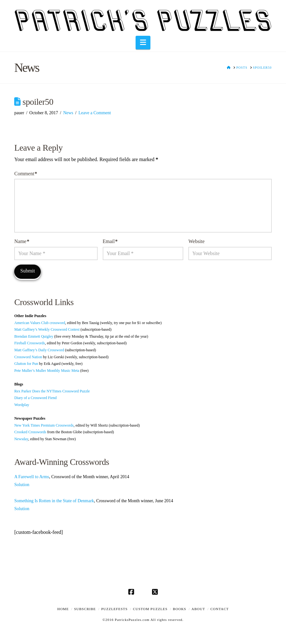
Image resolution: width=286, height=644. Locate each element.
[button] (143, 43)
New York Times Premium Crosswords (44, 425)
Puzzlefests (114, 609)
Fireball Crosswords (30, 343)
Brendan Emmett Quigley (34, 336)
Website (196, 241)
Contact (220, 609)
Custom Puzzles (150, 609)
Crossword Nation (28, 357)
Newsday (21, 439)
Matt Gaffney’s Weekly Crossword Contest (47, 329)
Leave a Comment (95, 113)
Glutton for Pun (26, 364)
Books (180, 609)
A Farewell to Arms (32, 477)
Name (22, 241)
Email (110, 241)
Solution (22, 485)
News (68, 113)
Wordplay (22, 405)
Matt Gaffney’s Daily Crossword (39, 350)
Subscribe (85, 609)
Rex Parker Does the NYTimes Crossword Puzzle (52, 391)
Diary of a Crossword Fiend (35, 398)
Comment (26, 174)
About (198, 609)
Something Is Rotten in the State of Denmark (54, 501)
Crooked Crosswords (30, 432)
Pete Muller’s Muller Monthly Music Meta (47, 371)
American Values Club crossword (40, 323)
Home (63, 609)
